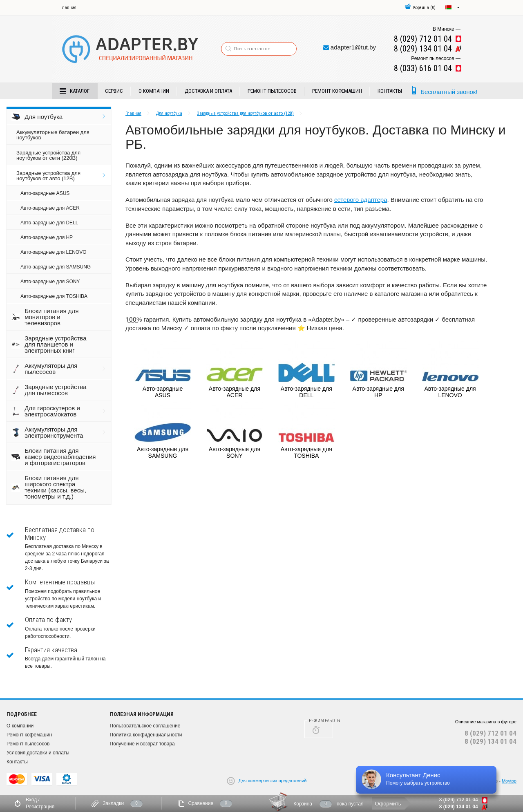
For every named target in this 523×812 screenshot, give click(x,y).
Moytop (509, 781)
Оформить (388, 804)
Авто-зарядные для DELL (49, 223)
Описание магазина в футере (486, 722)
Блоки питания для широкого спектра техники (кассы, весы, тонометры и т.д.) (55, 487)
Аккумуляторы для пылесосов (51, 369)
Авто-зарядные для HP (47, 237)
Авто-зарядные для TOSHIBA (54, 296)
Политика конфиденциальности (146, 735)
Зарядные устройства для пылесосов (55, 390)
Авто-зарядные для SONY (50, 282)
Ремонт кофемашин (337, 91)
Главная (68, 8)
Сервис (114, 91)
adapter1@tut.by (353, 47)
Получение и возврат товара (142, 744)
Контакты (390, 91)
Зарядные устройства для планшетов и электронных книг (55, 344)
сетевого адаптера (361, 200)
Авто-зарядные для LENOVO (53, 252)
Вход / (33, 800)
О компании (154, 91)
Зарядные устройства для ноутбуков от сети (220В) (48, 155)
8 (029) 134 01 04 (491, 741)
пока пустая (350, 804)
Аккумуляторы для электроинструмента (54, 432)
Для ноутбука (44, 117)
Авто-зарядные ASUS (45, 193)
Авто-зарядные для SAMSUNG (56, 267)
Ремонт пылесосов (272, 91)
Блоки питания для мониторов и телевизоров (51, 317)
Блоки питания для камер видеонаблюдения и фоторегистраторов (60, 457)
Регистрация (40, 807)
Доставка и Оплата (208, 91)
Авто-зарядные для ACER (50, 208)
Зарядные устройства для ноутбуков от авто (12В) (48, 176)
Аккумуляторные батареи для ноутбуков (53, 135)
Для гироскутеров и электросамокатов (52, 411)
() (420, 8)
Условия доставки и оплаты (38, 753)
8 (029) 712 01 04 (491, 733)
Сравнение (201, 803)
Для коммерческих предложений (273, 781)
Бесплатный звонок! (449, 92)
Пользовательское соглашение (145, 726)
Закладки (113, 803)
